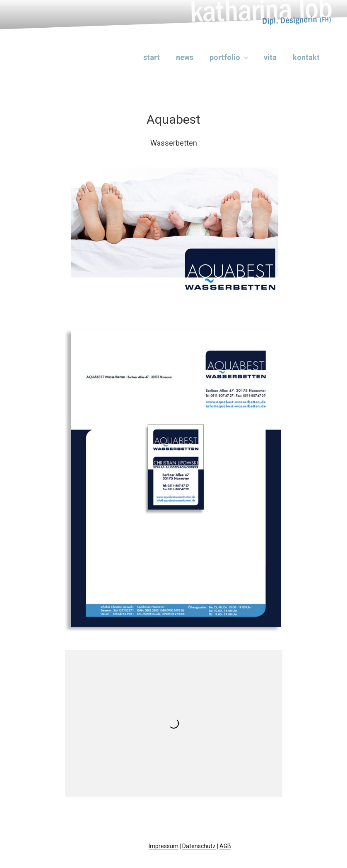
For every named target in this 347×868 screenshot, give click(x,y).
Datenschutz (199, 846)
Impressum (164, 846)
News (185, 57)
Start (152, 57)
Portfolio (230, 57)
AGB (225, 846)
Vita (270, 57)
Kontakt (306, 57)
